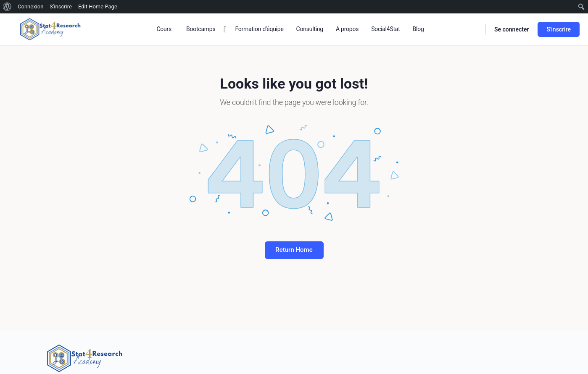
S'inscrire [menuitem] (61, 7)
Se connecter (512, 29)
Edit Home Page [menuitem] (98, 7)
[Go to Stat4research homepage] (50, 29)
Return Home (294, 250)
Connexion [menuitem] (30, 7)
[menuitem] (7, 7)
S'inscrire (559, 29)
